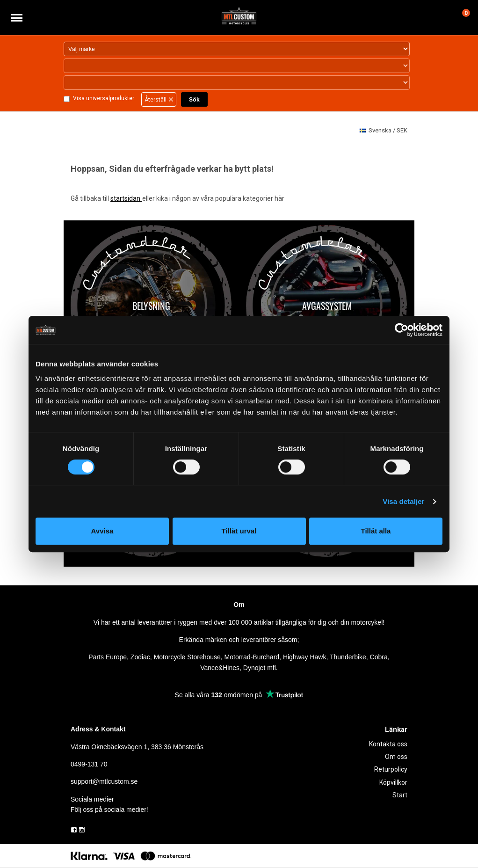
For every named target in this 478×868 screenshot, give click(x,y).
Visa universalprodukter (103, 99)
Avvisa (102, 531)
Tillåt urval (239, 531)
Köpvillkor (393, 782)
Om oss (396, 757)
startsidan (126, 198)
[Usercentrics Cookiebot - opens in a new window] (402, 330)
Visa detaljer (403, 501)
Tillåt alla (376, 531)
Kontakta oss (388, 744)
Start (400, 795)
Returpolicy (391, 769)
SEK (383, 131)
